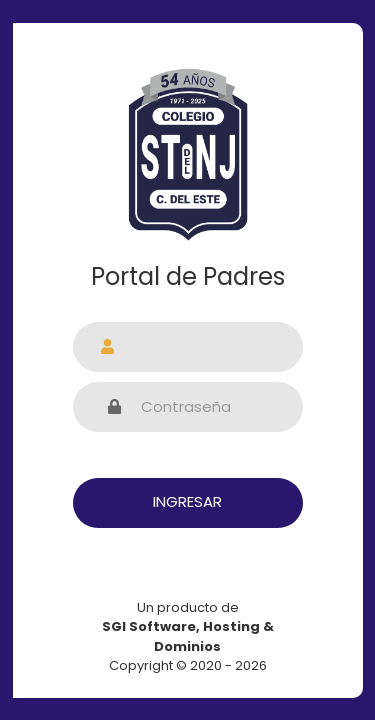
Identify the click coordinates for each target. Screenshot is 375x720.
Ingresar (187, 501)
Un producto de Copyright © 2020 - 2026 (188, 637)
